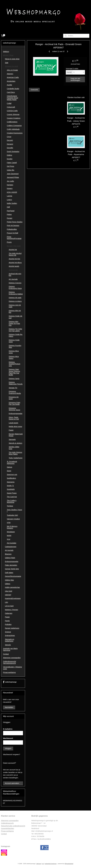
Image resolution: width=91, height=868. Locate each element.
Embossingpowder (16, 414)
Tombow (10, 506)
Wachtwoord (8, 738)
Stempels (12, 439)
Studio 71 (10, 486)
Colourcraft (11, 107)
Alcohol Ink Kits (14, 259)
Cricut (9, 137)
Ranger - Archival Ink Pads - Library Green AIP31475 (76, 121)
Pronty (9, 242)
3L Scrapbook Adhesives (12, 462)
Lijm (7, 602)
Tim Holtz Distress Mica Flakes (15, 453)
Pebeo (9, 214)
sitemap (39, 864)
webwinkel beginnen (51, 864)
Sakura (9, 467)
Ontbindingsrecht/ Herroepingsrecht (10, 662)
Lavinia (9, 196)
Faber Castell (12, 163)
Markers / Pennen (12, 610)
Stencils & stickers (16, 443)
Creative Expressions (15, 133)
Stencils (8, 645)
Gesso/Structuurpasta (13, 576)
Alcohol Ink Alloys (15, 263)
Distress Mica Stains (14, 357)
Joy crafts (10, 181)
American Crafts (13, 77)
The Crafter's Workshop (12, 501)
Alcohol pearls (14, 266)
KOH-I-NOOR (12, 192)
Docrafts (10, 148)
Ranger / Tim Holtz (14, 246)
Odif (8, 207)
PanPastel (11, 211)
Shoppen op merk (12, 66)
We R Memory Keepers (12, 527)
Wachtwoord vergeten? (12, 754)
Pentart (10, 218)
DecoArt (10, 140)
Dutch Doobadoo (13, 152)
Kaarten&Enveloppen (13, 598)
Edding (9, 155)
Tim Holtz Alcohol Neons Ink (15, 254)
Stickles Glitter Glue (14, 448)
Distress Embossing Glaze (15, 287)
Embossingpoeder (12, 562)
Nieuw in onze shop (12, 59)
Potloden (8, 624)
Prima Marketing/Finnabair (14, 238)
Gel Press (10, 166)
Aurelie (9, 85)
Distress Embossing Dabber (16, 293)
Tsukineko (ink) (12, 515)
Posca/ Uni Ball (13, 233)
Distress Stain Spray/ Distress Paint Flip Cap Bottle (14, 372)
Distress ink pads (15, 298)
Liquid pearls (13, 423)
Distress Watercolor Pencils (16, 383)
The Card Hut (12, 497)
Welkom (6, 52)
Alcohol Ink (13, 250)
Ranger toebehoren (12, 628)
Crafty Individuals (13, 129)
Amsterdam (11, 81)
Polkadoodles (12, 229)
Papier (11, 430)
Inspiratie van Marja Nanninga (10, 649)
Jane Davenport (13, 174)
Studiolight (11, 489)
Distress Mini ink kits (15, 312)
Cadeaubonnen (11, 547)
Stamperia (11, 482)
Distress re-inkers (15, 301)
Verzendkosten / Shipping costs (13, 668)
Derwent (10, 144)
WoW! (9, 536)
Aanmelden (9, 707)
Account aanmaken (12, 783)
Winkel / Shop (8, 55)
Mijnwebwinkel (69, 864)
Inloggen (8, 748)
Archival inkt (13, 270)
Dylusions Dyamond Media (15, 392)
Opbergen (9, 613)
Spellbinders (11, 478)
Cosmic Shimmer (13, 114)
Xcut (9, 539)
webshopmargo (10, 682)
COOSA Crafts (12, 111)
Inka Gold (9, 591)
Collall (9, 103)
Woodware (11, 532)
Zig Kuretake (12, 543)
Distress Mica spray (14, 352)
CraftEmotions (12, 122)
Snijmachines (10, 636)
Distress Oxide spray (14, 341)
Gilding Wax (9, 580)
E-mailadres (8, 729)
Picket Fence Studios (15, 222)
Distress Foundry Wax (15, 346)
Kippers (10, 188)
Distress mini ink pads (15, 306)
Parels (7, 621)
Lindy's (9, 200)
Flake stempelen (11, 565)
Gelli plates (9, 573)
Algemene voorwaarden (12, 658)
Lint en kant (9, 606)
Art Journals (13, 279)
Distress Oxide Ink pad (16, 317)
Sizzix (9, 471)
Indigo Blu (11, 170)
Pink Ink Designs (13, 226)
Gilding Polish (10, 558)
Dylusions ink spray (14, 398)
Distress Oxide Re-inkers (16, 335)
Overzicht (34, 90)
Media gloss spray (15, 427)
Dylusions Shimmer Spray (14, 409)
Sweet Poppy (12, 493)
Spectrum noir (12, 475)
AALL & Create (12, 70)
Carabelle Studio (13, 89)
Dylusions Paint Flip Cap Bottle (15, 403)
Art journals (9, 550)
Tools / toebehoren (16, 458)
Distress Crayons (15, 283)
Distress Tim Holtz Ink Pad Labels (15, 330)
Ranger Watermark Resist (16, 435)
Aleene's (10, 74)
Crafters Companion (14, 126)
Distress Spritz (14, 379)
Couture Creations (14, 118)
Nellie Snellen (12, 203)
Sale (7, 63)
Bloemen (8, 554)
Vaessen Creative (13, 519)
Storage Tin (13, 388)
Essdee (10, 159)
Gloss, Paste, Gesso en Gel (14, 418)
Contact (6, 654)
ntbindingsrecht (8, 823)
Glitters (8, 584)
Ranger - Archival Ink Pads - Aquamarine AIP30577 (76, 154)
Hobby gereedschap (12, 587)
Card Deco (11, 92)
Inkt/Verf (8, 595)
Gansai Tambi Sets (12, 569)
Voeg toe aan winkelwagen (75, 79)
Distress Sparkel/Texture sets (15, 364)
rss (43, 864)
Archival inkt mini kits (15, 275)
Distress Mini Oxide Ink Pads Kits (14, 323)
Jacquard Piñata (13, 177)
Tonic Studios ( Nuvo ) (14, 511)
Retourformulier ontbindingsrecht (13, 826)
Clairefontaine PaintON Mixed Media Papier (12, 98)
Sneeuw (8, 632)
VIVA (9, 523)
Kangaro (10, 185)
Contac (4, 834)
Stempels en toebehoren (10, 640)
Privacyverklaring (9, 672)
